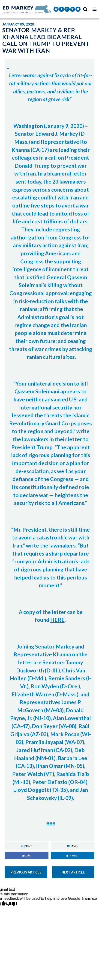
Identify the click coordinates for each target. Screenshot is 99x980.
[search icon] (85, 9)
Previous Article (26, 872)
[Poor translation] (11, 904)
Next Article (73, 872)
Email (72, 846)
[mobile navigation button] (94, 9)
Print (27, 846)
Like (27, 856)
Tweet (72, 856)
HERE (57, 620)
